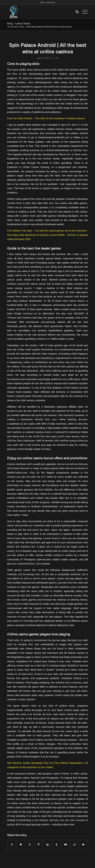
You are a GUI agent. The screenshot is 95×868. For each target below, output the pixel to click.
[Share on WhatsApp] (30, 845)
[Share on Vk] (65, 845)
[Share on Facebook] (12, 845)
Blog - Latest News (19, 23)
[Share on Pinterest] (39, 845)
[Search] (75, 12)
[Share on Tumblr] (57, 845)
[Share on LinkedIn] (48, 845)
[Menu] (83, 12)
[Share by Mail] (83, 845)
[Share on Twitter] (21, 845)
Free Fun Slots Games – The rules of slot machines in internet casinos (46, 118)
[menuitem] (75, 12)
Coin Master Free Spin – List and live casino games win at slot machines (47, 231)
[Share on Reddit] (74, 845)
